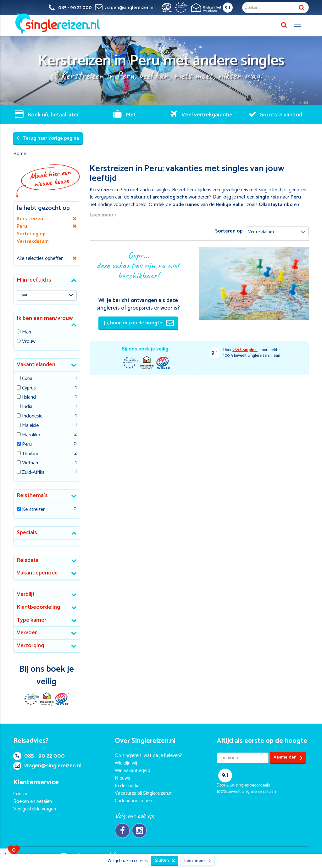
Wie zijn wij (126, 763)
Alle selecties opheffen (40, 258)
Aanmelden (288, 758)
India (27, 407)
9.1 (228, 8)
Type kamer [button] (31, 620)
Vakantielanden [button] (36, 365)
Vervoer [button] (27, 633)
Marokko (31, 435)
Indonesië (32, 416)
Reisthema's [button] (32, 496)
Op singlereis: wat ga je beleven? (148, 756)
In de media (127, 786)
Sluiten (165, 861)
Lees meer (197, 861)
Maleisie (30, 426)
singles (245, 350)
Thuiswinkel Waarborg (147, 363)
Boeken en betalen (33, 801)
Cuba (27, 379)
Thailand (31, 454)
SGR (163, 363)
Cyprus (29, 388)
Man (27, 332)
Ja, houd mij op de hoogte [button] (139, 323)
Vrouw (29, 342)
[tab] (47, 280)
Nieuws (122, 778)
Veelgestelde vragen (35, 809)
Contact (22, 794)
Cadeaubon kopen (133, 801)
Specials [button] (27, 533)
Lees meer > (103, 215)
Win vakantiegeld (133, 771)
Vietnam (31, 463)
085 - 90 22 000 (39, 756)
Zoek (302, 8)
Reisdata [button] (28, 560)
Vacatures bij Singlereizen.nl (144, 793)
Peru (27, 445)
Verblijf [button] (26, 594)
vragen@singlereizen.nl (47, 766)
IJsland (29, 398)
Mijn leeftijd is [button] (34, 280)
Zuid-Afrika (33, 473)
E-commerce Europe (130, 363)
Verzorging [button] (30, 646)
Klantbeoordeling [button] (38, 607)
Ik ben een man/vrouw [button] (45, 318)
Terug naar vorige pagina (48, 138)
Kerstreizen (34, 510)
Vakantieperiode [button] (37, 573)
